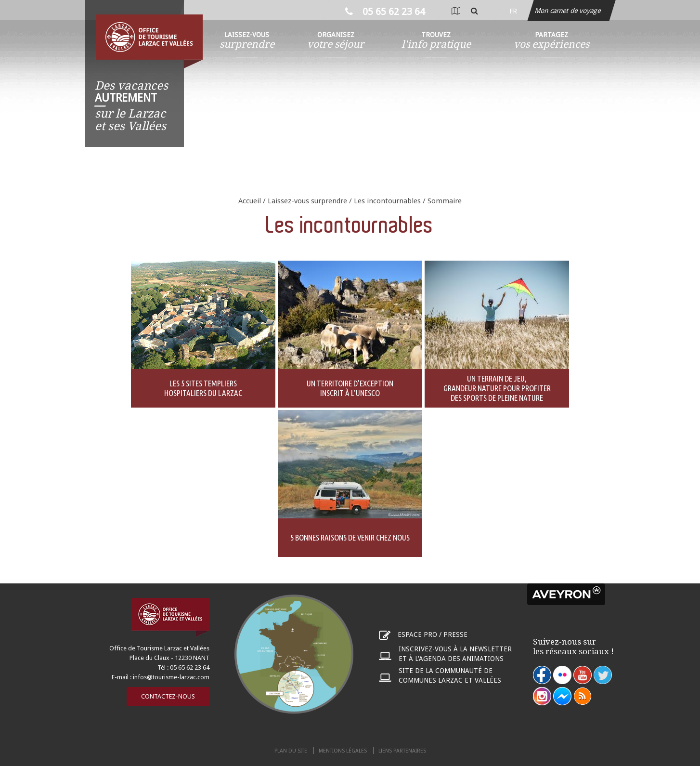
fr (513, 11)
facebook (542, 675)
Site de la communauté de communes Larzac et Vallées (450, 675)
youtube (583, 675)
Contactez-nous (168, 696)
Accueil (250, 201)
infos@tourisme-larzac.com (171, 677)
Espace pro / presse (433, 634)
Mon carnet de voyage (569, 11)
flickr (562, 675)
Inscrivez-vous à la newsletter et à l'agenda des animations (455, 654)
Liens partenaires (402, 751)
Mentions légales (343, 751)
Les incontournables (387, 201)
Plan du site (291, 751)
